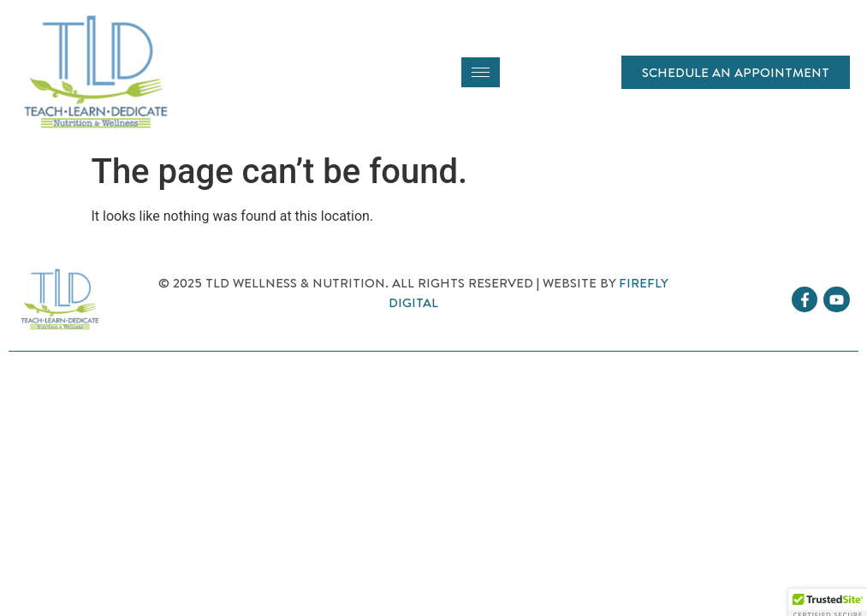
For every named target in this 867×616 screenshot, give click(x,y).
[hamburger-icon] (481, 72)
